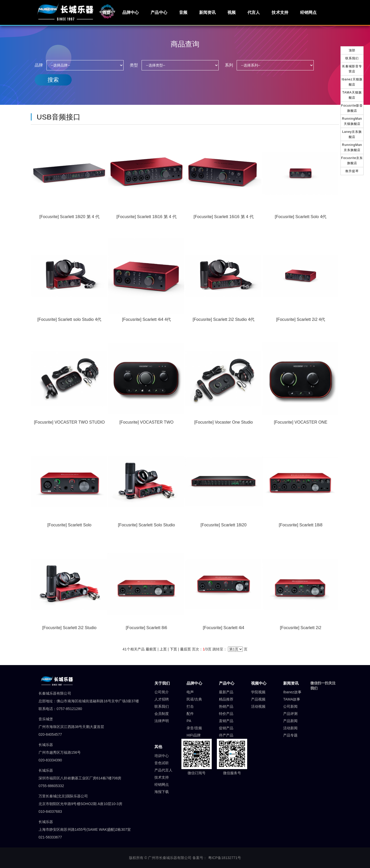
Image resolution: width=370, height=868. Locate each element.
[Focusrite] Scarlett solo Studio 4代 (70, 319)
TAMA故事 (292, 699)
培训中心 (162, 756)
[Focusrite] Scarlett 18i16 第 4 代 (146, 217)
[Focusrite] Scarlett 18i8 (301, 525)
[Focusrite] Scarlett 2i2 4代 (301, 319)
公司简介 (162, 692)
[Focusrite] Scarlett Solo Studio (146, 525)
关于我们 (162, 683)
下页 (173, 649)
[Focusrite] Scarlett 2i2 (301, 628)
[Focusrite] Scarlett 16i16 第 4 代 (223, 217)
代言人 (254, 12)
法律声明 (162, 721)
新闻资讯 (207, 12)
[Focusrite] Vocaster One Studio (224, 422)
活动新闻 (290, 728)
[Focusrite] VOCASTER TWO (146, 422)
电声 (190, 692)
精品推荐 (226, 699)
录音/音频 (194, 728)
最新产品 (226, 692)
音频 (183, 12)
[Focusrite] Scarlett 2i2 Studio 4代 (224, 319)
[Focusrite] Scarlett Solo (69, 525)
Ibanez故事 (292, 692)
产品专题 (290, 735)
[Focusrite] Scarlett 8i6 (147, 628)
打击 (190, 706)
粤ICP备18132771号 (225, 858)
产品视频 (258, 699)
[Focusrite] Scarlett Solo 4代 (300, 217)
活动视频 (258, 706)
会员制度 (162, 714)
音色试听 (162, 763)
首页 (106, 12)
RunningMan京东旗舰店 (352, 147)
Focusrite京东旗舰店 (352, 161)
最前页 (151, 649)
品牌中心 (131, 12)
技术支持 (280, 12)
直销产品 (226, 721)
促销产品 (226, 728)
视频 (232, 12)
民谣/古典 (194, 699)
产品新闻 (290, 721)
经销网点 (308, 12)
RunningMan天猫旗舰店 (352, 121)
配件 (190, 714)
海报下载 (162, 792)
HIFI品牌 (194, 735)
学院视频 (258, 692)
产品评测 (290, 714)
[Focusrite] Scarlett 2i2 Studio (69, 628)
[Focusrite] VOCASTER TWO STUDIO (69, 422)
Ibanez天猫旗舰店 (352, 82)
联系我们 (162, 706)
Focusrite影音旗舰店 (352, 108)
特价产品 (226, 714)
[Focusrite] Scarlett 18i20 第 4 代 (69, 217)
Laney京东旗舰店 (352, 134)
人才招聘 (162, 699)
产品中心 (159, 12)
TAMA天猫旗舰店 (352, 95)
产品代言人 (163, 770)
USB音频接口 (59, 117)
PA (189, 721)
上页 (163, 649)
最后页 (186, 649)
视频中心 (259, 683)
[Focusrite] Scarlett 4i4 (224, 628)
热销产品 (226, 706)
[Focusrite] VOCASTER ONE (301, 422)
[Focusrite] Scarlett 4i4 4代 (146, 319)
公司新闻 (290, 706)
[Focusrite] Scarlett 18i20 (224, 525)
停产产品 (226, 735)
